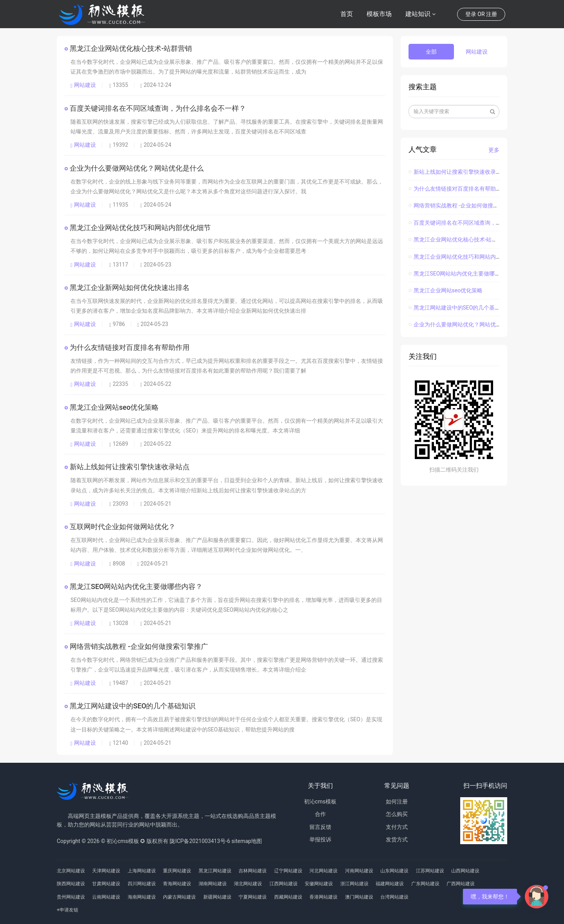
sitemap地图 (247, 841)
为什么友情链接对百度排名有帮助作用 (130, 347)
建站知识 (418, 14)
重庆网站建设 (177, 871)
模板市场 (379, 14)
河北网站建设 (324, 871)
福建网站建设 (390, 884)
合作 (320, 814)
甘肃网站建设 (106, 884)
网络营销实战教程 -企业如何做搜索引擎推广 (139, 646)
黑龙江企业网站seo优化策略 (115, 407)
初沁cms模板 (320, 802)
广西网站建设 (461, 884)
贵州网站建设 (71, 897)
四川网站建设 (142, 884)
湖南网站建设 (213, 884)
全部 (431, 52)
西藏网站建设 (288, 897)
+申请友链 (68, 910)
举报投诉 (320, 839)
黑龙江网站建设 (215, 871)
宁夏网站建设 (253, 897)
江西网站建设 (284, 884)
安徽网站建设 (319, 884)
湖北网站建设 (248, 884)
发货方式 (397, 839)
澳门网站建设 (359, 897)
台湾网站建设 (394, 897)
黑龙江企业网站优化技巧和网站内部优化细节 (141, 228)
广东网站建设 (425, 884)
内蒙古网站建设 (179, 897)
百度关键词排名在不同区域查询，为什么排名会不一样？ (158, 108)
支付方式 (397, 827)
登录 (471, 14)
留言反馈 (320, 827)
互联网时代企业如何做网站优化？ (123, 527)
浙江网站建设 (354, 884)
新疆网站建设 (217, 897)
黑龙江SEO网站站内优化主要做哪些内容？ (136, 586)
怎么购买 (397, 814)
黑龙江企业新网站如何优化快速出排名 (130, 287)
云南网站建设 (106, 897)
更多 (494, 150)
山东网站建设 (394, 871)
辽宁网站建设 (288, 871)
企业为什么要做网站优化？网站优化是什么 (137, 168)
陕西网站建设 (71, 884)
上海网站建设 (142, 871)
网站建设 (83, 85)
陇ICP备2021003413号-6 (200, 841)
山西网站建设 (465, 871)
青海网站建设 (177, 884)
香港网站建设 (324, 897)
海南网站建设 (142, 897)
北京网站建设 (71, 871)
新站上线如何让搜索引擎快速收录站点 (130, 467)
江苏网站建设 (430, 871)
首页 (347, 14)
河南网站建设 (359, 871)
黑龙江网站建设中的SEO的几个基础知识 (133, 706)
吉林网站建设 (253, 871)
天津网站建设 (106, 871)
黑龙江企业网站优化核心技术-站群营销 (131, 48)
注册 (492, 14)
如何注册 (397, 802)
